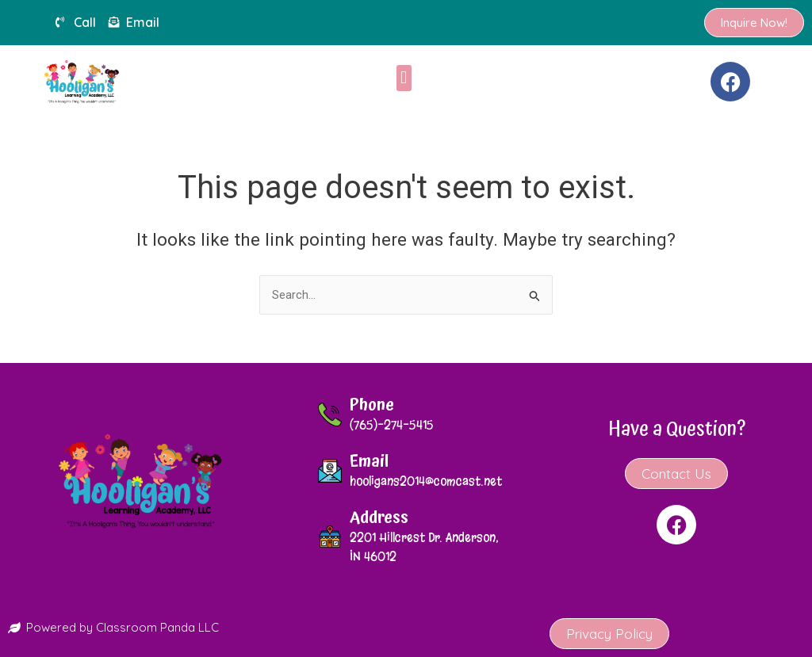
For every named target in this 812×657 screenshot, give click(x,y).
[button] (404, 78)
